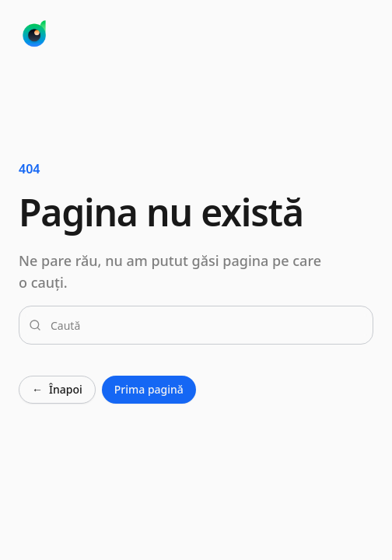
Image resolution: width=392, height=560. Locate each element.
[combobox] (205, 325)
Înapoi (57, 390)
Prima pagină (149, 389)
